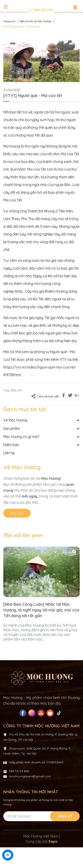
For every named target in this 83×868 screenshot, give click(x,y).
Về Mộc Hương (22, 467)
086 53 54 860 (19, 792)
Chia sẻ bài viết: (45, 396)
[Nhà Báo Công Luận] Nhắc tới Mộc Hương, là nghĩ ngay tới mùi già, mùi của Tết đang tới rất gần (41, 610)
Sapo (53, 862)
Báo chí (16, 390)
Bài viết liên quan (23, 535)
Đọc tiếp (17, 513)
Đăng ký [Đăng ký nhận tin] (65, 837)
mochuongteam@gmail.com (30, 797)
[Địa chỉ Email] (41, 837)
